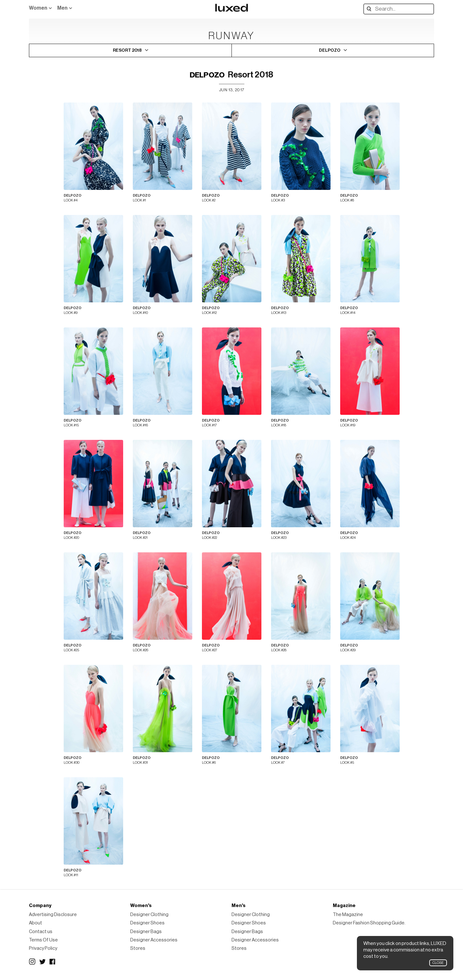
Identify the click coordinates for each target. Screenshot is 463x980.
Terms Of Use (43, 940)
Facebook (53, 962)
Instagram (32, 962)
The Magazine (348, 915)
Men (62, 8)
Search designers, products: (371, 9)
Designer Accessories (154, 940)
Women (38, 8)
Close (438, 963)
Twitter (42, 962)
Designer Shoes (147, 923)
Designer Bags (146, 932)
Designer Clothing (149, 915)
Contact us (41, 932)
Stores (138, 948)
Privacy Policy (43, 948)
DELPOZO (207, 75)
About (36, 923)
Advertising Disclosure (53, 915)
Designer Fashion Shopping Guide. (369, 923)
